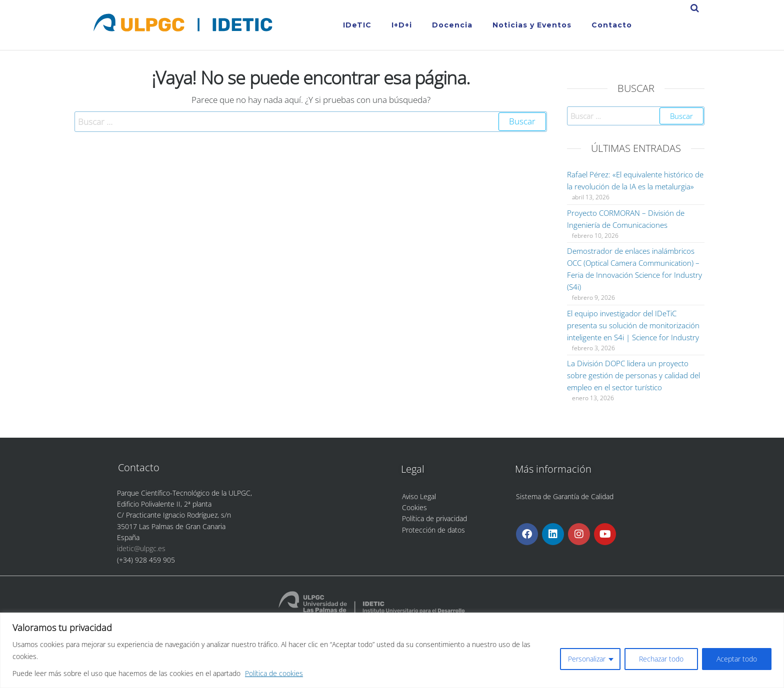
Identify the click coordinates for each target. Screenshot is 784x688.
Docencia (452, 25)
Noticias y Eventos (532, 25)
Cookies (414, 507)
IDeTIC (357, 25)
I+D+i (402, 25)
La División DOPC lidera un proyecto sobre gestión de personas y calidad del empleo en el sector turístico (633, 375)
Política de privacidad (434, 518)
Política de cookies (274, 673)
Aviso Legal (419, 496)
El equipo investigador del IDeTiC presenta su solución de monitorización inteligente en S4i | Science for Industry (633, 325)
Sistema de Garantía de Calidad (565, 496)
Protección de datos (433, 530)
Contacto (612, 25)
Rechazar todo (661, 659)
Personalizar (587, 659)
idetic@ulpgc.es (141, 548)
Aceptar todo (737, 659)
